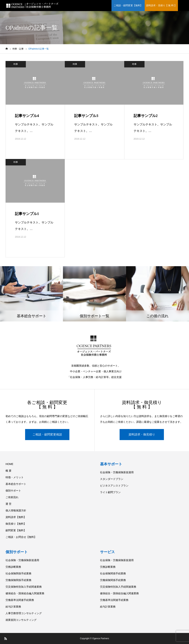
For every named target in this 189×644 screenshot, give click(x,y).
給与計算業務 (13, 607)
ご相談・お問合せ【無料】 (21, 537)
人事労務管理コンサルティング (24, 613)
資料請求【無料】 (16, 517)
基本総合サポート (16, 484)
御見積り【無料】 (16, 524)
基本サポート (111, 464)
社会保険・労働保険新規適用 (117, 472)
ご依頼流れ (12, 497)
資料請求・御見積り (142, 434)
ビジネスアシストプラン (114, 486)
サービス (107, 552)
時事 (16, 64)
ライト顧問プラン (110, 492)
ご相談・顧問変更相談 (47, 434)
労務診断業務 (13, 567)
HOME (9, 464)
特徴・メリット (15, 477)
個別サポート (13, 491)
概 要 (8, 471)
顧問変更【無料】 (16, 530)
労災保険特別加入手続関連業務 (24, 587)
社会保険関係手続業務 (18, 573)
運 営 (8, 504)
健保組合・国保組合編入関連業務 (25, 593)
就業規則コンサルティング (21, 620)
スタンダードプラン (112, 479)
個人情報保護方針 (16, 510)
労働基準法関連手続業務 (20, 600)
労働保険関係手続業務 (18, 580)
